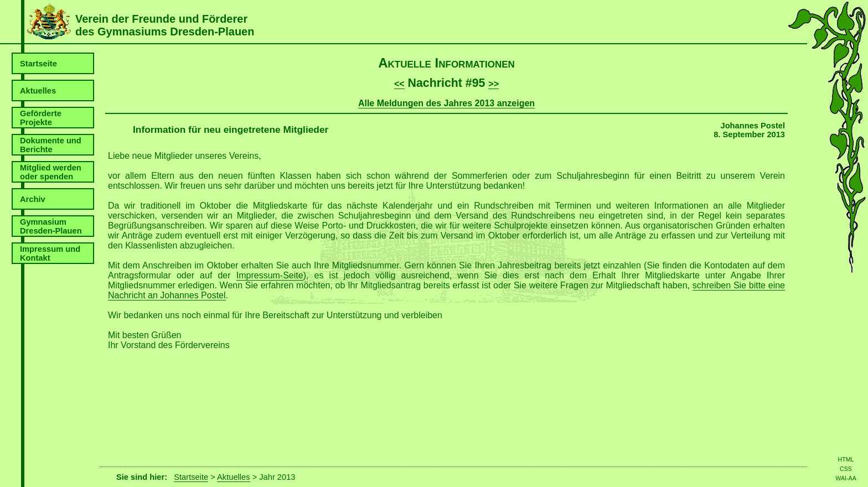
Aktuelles (38, 91)
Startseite (38, 64)
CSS (846, 469)
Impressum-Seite (270, 275)
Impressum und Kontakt (50, 253)
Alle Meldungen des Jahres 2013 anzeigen (446, 103)
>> (494, 84)
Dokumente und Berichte (51, 145)
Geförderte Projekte (41, 118)
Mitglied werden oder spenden (51, 172)
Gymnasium (51, 226)
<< (399, 84)
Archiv (33, 199)
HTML (846, 459)
